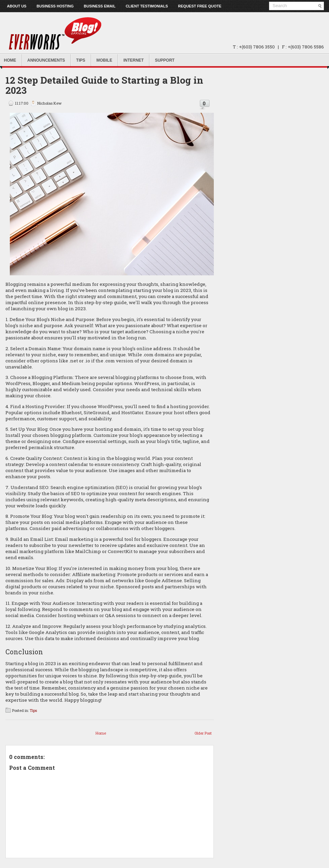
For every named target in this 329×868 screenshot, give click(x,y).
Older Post (203, 733)
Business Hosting (55, 6)
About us (17, 6)
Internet (133, 60)
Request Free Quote (200, 6)
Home (101, 733)
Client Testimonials (147, 6)
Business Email (100, 6)
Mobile (105, 60)
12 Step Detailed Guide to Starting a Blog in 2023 (104, 85)
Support (165, 60)
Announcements (46, 60)
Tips (81, 60)
